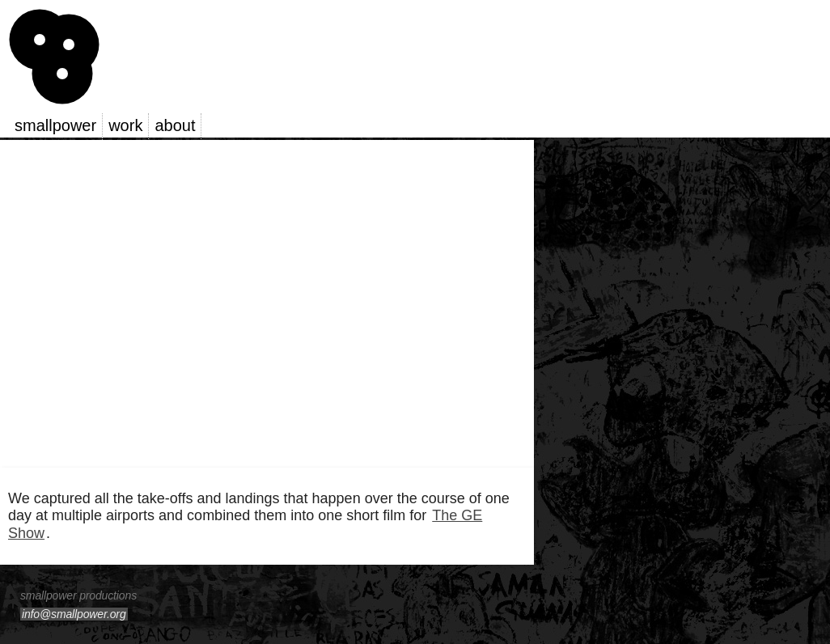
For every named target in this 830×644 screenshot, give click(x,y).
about (175, 125)
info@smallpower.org (74, 614)
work (125, 125)
